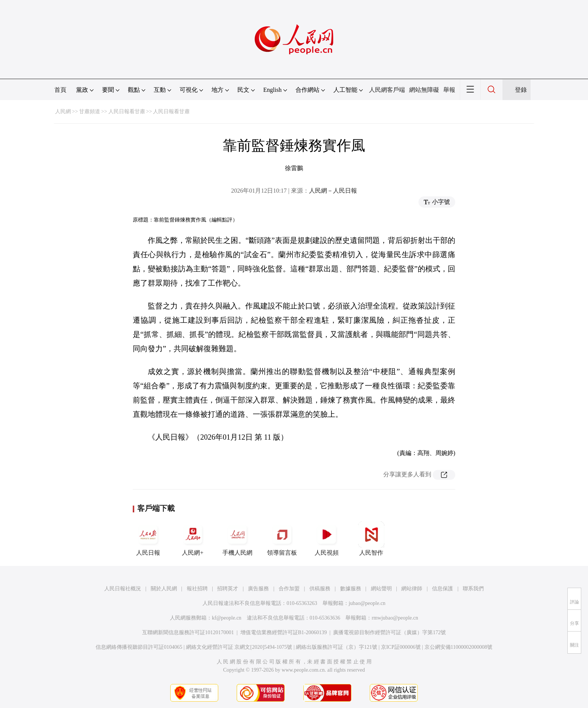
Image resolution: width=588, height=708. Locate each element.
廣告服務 (258, 589)
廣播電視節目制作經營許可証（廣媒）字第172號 (389, 632)
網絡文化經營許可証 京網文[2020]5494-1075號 (239, 647)
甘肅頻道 (90, 112)
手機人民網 (237, 539)
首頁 (60, 90)
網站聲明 (381, 589)
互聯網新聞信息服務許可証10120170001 (188, 632)
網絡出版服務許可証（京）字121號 (337, 647)
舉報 (449, 90)
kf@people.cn (227, 618)
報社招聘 (197, 589)
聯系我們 (473, 589)
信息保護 (442, 589)
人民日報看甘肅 (127, 112)
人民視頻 (327, 539)
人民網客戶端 (387, 90)
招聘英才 (228, 589)
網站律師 (412, 589)
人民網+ (193, 539)
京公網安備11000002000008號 (458, 647)
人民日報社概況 (123, 589)
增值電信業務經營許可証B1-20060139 (284, 632)
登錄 (521, 90)
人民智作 (371, 539)
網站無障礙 (424, 90)
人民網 (63, 112)
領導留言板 (282, 539)
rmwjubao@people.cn (395, 618)
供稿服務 (320, 589)
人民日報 (148, 539)
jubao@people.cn (367, 603)
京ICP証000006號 (401, 647)
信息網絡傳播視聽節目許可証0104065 (139, 647)
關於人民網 (164, 589)
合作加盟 (289, 589)
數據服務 (351, 589)
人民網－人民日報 (333, 191)
